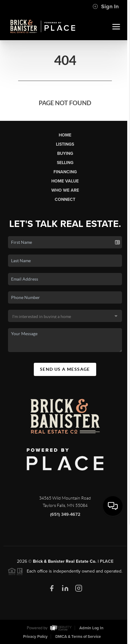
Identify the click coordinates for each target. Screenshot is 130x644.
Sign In (106, 6)
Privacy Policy (35, 637)
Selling (65, 163)
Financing (65, 172)
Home (65, 135)
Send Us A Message (65, 369)
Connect (65, 199)
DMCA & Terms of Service (78, 637)
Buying (65, 153)
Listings (65, 144)
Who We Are (65, 190)
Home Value (65, 181)
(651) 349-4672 (65, 516)
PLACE (107, 563)
